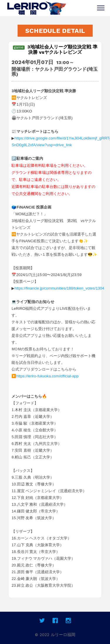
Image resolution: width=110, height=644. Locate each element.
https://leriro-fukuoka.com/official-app (47, 376)
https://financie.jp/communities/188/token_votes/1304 (59, 288)
